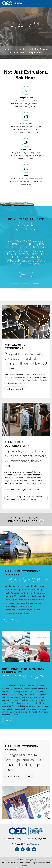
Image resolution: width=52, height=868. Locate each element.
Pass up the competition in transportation (28, 51)
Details (8, 720)
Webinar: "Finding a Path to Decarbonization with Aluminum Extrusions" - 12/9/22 (26, 498)
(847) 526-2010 (18, 844)
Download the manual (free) (19, 776)
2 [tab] (26, 283)
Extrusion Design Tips (16, 389)
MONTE (27, 865)
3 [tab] (36, 283)
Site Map (19, 860)
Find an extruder (23, 521)
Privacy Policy (31, 860)
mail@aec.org (33, 844)
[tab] (16, 579)
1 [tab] (16, 283)
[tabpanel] (26, 247)
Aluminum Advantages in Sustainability (23, 489)
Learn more (26, 274)
